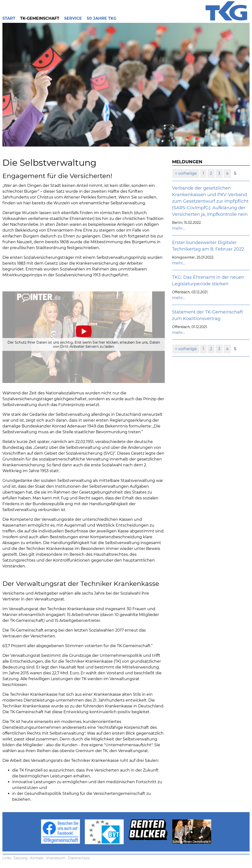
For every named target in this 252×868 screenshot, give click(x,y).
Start (9, 18)
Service (73, 18)
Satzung (21, 858)
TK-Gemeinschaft (40, 18)
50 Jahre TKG (102, 18)
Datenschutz (79, 858)
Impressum (56, 858)
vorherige (187, 173)
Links (7, 858)
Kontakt (37, 858)
